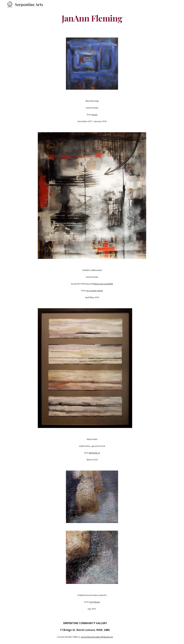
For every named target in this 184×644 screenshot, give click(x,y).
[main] (92, 18)
